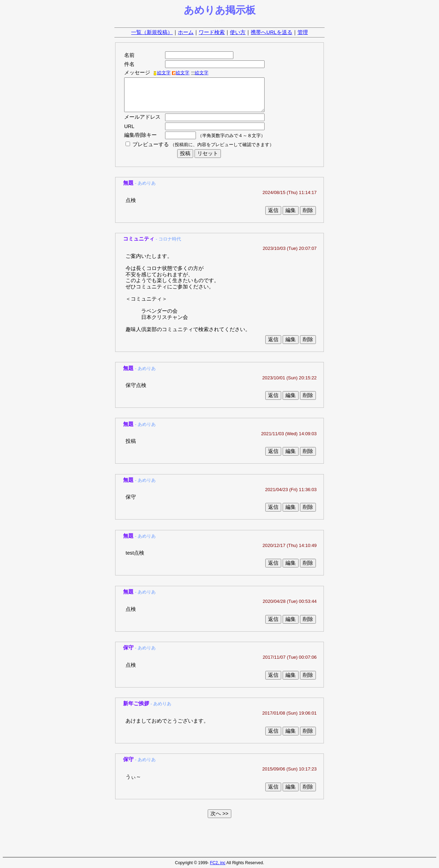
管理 (303, 32)
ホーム (186, 32)
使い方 (238, 32)
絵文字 (162, 73)
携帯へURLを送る (271, 32)
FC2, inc (218, 863)
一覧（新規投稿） (152, 32)
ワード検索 (212, 32)
